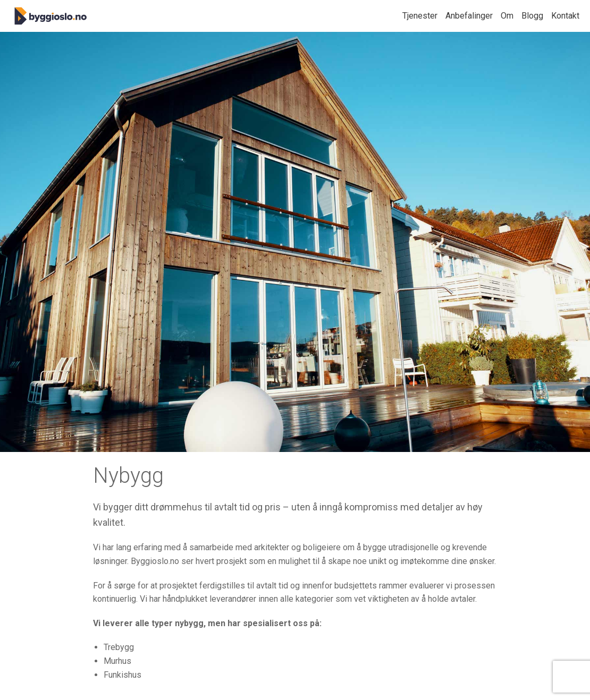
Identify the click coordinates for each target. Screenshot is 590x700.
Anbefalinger (469, 16)
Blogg (532, 16)
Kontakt (565, 16)
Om (507, 16)
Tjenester (420, 16)
